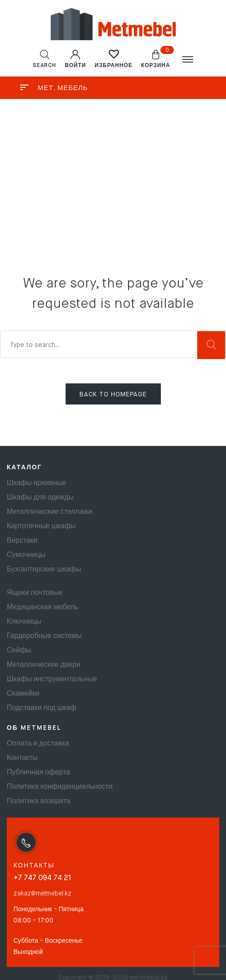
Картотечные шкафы (41, 526)
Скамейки (23, 694)
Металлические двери (44, 665)
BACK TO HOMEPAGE (113, 395)
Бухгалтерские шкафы (44, 570)
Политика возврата (38, 801)
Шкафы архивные (36, 483)
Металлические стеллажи (49, 512)
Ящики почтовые (35, 593)
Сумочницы (26, 555)
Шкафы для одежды (40, 498)
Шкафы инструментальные (52, 679)
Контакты (22, 758)
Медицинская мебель (42, 607)
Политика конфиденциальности (60, 787)
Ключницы (24, 622)
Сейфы (19, 651)
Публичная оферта (38, 773)
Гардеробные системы (44, 636)
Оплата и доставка (38, 744)
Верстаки (22, 541)
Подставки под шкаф (42, 708)
